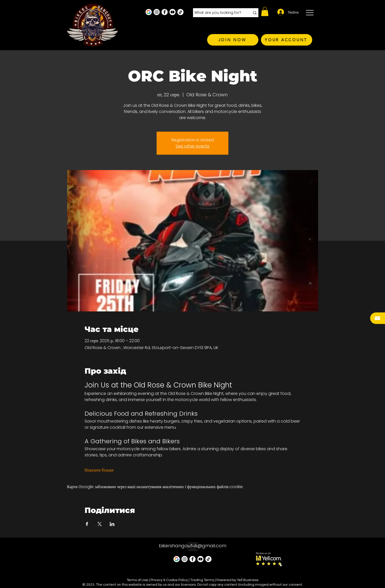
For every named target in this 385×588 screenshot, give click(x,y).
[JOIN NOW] (233, 40)
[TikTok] (180, 12)
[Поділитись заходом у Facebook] (87, 524)
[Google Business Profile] (149, 12)
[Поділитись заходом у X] (100, 524)
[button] (265, 12)
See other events (192, 146)
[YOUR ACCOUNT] (287, 40)
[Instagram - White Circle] (157, 12)
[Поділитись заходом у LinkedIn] (112, 524)
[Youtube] (173, 12)
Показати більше (99, 470)
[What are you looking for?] (218, 13)
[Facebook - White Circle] (165, 12)
